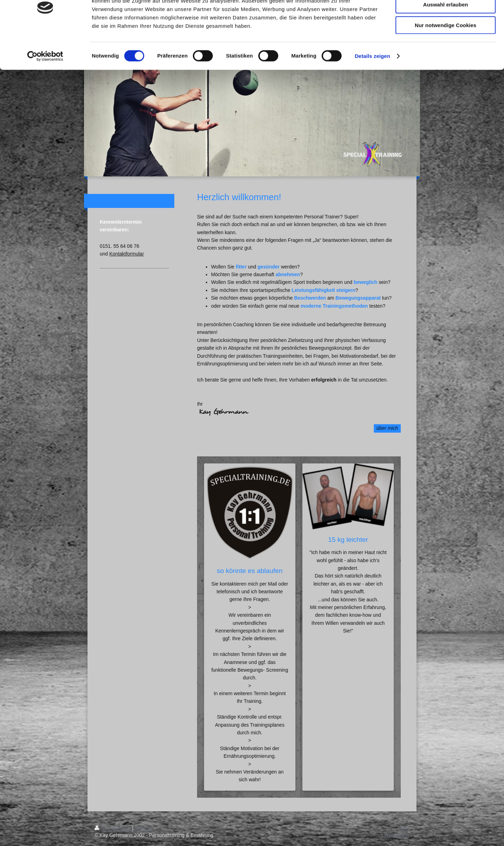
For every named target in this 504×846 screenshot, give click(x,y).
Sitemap (144, 828)
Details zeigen (372, 89)
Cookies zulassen (446, 17)
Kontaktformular (127, 254)
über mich (387, 428)
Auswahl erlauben (446, 38)
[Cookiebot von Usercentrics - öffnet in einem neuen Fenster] (45, 89)
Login (404, 828)
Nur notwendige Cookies (446, 58)
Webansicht (397, 835)
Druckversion (113, 828)
